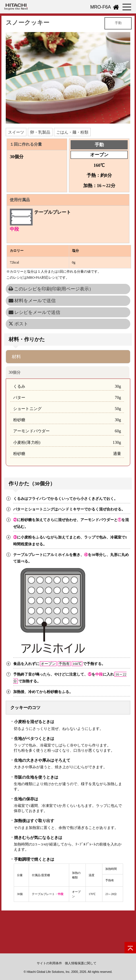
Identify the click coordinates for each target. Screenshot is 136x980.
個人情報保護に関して (81, 963)
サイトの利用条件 (49, 963)
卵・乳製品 (40, 132)
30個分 (15, 372)
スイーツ (16, 132)
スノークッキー (28, 22)
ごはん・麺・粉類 (72, 132)
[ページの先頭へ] (130, 948)
